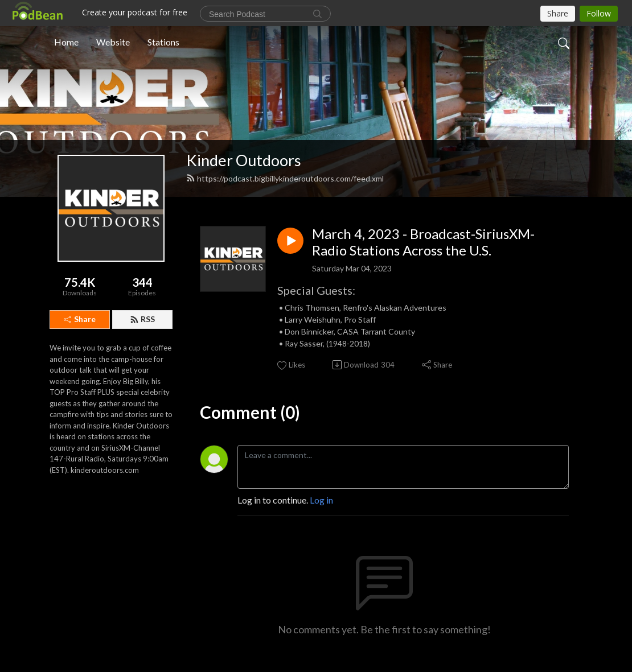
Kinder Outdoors (244, 160)
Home (66, 42)
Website (113, 42)
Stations (163, 42)
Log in (321, 500)
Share (80, 319)
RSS (142, 319)
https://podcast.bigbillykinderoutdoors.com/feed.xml (285, 178)
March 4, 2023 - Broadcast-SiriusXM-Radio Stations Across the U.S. (423, 242)
